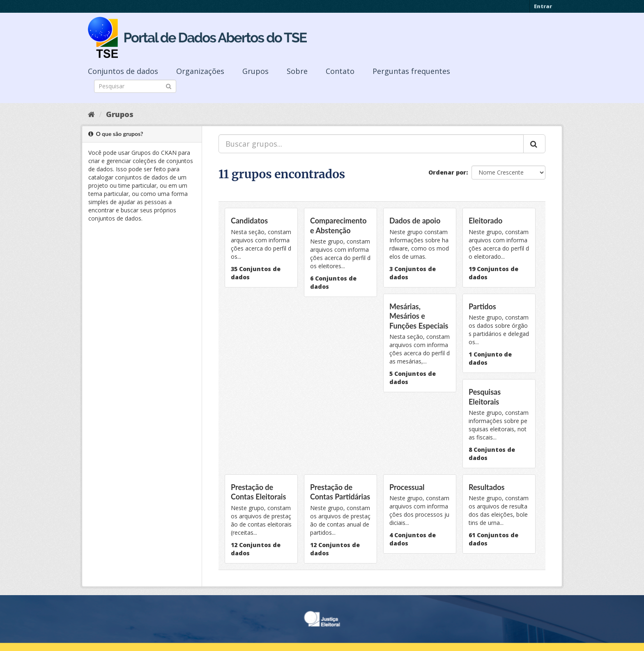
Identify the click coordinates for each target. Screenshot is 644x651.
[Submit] (169, 86)
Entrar (543, 6)
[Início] (91, 114)
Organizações (200, 71)
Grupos (255, 71)
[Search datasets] (135, 86)
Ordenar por (447, 172)
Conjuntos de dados (123, 71)
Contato (340, 71)
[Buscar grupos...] (371, 144)
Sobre (297, 71)
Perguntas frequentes (411, 71)
